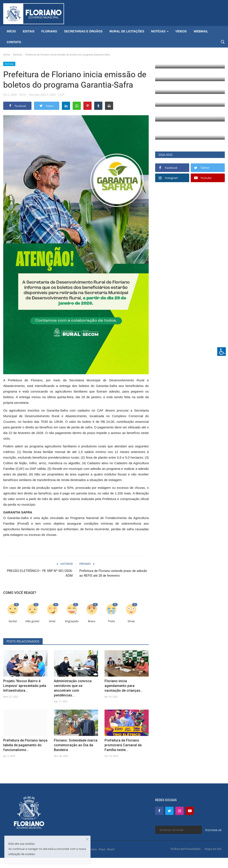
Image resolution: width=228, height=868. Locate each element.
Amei (52, 621)
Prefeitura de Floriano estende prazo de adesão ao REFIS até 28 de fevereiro (113, 573)
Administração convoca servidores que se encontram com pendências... (73, 688)
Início (11, 31)
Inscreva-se (213, 830)
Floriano (49, 31)
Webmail (201, 31)
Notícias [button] (160, 31)
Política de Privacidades (186, 849)
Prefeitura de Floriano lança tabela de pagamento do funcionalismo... (25, 745)
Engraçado (72, 621)
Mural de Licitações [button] (127, 31)
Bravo (92, 621)
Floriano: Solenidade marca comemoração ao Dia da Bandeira (76, 745)
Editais (29, 31)
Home (7, 54)
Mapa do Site (213, 849)
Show (131, 621)
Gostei (13, 621)
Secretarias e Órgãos (83, 31)
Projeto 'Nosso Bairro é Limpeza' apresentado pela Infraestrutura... (25, 686)
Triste (111, 621)
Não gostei (32, 621)
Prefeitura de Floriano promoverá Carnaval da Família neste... (123, 745)
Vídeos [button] (181, 31)
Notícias (18, 54)
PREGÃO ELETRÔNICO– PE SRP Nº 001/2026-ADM (40, 573)
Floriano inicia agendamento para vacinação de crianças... (124, 686)
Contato (14, 42)
